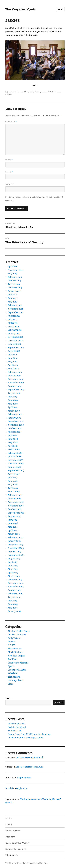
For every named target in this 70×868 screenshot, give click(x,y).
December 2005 (16, 544)
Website (10, 184)
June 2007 (13, 481)
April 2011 (13, 323)
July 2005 (12, 562)
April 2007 (13, 488)
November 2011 (15, 309)
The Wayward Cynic (21, 9)
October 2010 (14, 344)
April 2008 (13, 446)
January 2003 (14, 611)
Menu (60, 9)
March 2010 (14, 369)
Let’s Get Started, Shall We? (29, 757)
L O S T (11, 645)
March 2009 (14, 411)
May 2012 (13, 302)
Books (8, 818)
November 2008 (16, 425)
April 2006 (13, 530)
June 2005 (13, 566)
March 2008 (14, 449)
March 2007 (14, 492)
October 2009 (15, 386)
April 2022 (13, 267)
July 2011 (12, 319)
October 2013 (14, 281)
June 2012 (13, 298)
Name (9, 160)
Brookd (9, 788)
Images (44, 92)
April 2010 (13, 365)
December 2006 (16, 502)
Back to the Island (17, 727)
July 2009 (13, 397)
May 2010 (13, 362)
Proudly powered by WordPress (36, 863)
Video (11, 684)
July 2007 (12, 478)
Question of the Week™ (17, 843)
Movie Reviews (15, 652)
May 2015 (13, 274)
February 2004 (15, 594)
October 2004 (15, 590)
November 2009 (16, 383)
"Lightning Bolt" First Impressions (25, 738)
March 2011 (13, 326)
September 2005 (16, 555)
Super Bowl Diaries (17, 670)
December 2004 (16, 583)
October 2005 (15, 551)
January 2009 (14, 418)
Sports (11, 666)
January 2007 (14, 499)
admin (12, 92)
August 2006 (14, 516)
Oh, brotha (22, 788)
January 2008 (14, 456)
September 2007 (16, 471)
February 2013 (15, 288)
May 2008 (13, 442)
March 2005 (14, 576)
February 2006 (15, 537)
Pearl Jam (13, 659)
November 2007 (16, 464)
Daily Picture (35, 92)
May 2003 (13, 608)
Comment (11, 122)
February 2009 (15, 414)
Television (13, 673)
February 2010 (15, 372)
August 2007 (14, 474)
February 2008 (15, 453)
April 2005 (13, 573)
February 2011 (15, 330)
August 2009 (14, 393)
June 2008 (13, 439)
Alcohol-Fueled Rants (19, 631)
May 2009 (13, 404)
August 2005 (14, 558)
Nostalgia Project (16, 656)
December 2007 (16, 460)
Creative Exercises (17, 635)
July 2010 (12, 354)
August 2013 (14, 284)
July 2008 (12, 435)
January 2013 (14, 291)
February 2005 (15, 580)
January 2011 (14, 333)
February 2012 (15, 305)
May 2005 (13, 569)
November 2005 (16, 548)
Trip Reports (14, 677)
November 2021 (16, 270)
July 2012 (12, 295)
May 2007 (13, 485)
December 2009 (16, 379)
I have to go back (16, 724)
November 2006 (16, 506)
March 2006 (14, 534)
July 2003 (12, 601)
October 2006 (15, 509)
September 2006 (16, 513)
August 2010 (14, 351)
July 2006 (13, 520)
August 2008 (14, 432)
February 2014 (15, 277)
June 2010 (13, 358)
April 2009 (13, 407)
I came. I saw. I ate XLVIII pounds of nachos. (29, 734)
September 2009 (16, 390)
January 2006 (14, 541)
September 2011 (16, 312)
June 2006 (13, 523)
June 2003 (13, 604)
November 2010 (16, 340)
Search (9, 698)
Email (9, 172)
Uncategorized (15, 680)
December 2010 (15, 337)
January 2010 (14, 376)
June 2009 (13, 400)
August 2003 (14, 597)
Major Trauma (24, 778)
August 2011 (14, 316)
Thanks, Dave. (15, 731)
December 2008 (16, 421)
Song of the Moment (18, 663)
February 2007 (15, 495)
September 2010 (16, 347)
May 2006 (13, 527)
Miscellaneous (15, 649)
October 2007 (14, 467)
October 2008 (15, 428)
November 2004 (16, 587)
